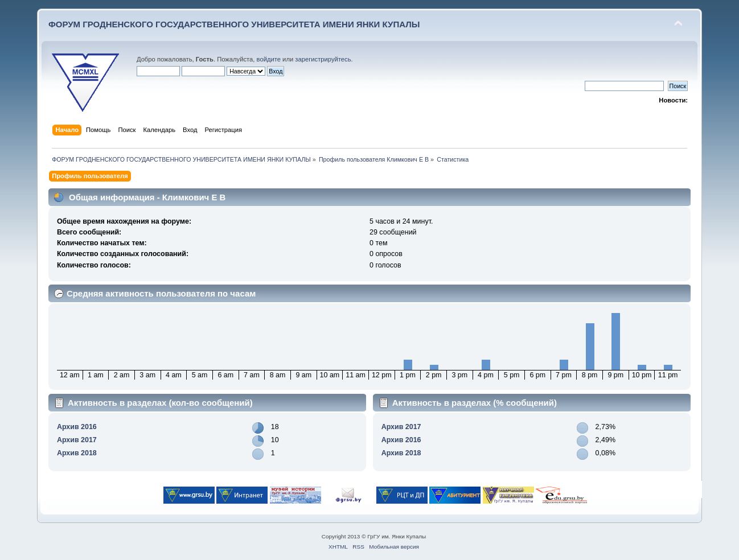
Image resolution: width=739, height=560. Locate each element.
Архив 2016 (77, 427)
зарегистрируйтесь (323, 59)
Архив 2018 (77, 453)
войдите (269, 59)
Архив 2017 (77, 440)
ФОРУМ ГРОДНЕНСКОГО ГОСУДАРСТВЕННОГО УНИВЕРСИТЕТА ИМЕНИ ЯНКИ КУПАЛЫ (234, 24)
